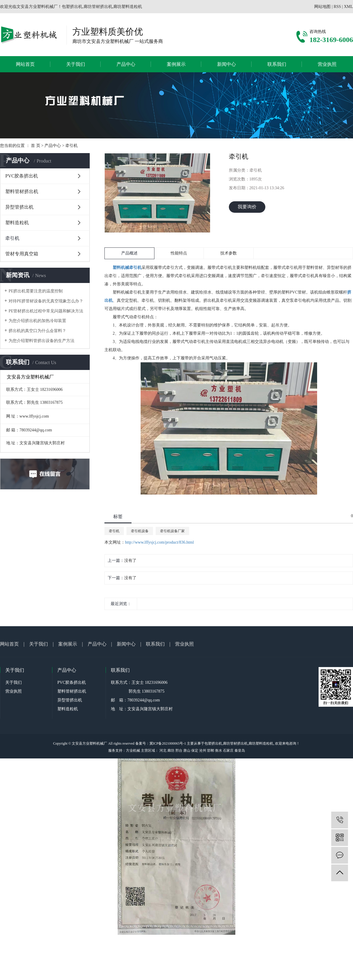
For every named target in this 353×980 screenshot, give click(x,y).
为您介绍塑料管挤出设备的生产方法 (41, 341)
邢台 (179, 751)
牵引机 (71, 146)
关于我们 (76, 64)
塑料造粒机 (17, 223)
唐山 (187, 751)
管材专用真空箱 (22, 254)
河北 (163, 751)
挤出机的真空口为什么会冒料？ (37, 331)
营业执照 (327, 64)
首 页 (36, 146)
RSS (337, 7)
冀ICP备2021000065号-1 (168, 743)
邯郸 (211, 751)
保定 (195, 751)
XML (348, 7)
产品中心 (126, 64)
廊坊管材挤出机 (235, 743)
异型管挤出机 (19, 207)
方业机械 (133, 751)
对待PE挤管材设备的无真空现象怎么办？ (46, 301)
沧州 (203, 751)
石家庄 (228, 751)
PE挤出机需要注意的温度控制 (36, 291)
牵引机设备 (140, 531)
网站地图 (322, 7)
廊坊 (171, 751)
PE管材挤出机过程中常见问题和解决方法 (46, 311)
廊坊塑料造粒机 (261, 743)
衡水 (219, 751)
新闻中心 (227, 64)
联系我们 (277, 64)
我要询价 (247, 207)
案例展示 (176, 64)
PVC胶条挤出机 (22, 176)
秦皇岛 (240, 751)
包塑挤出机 (213, 743)
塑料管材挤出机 (22, 191)
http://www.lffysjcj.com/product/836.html (159, 542)
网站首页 (25, 64)
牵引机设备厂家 (172, 531)
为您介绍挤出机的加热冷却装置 (37, 321)
